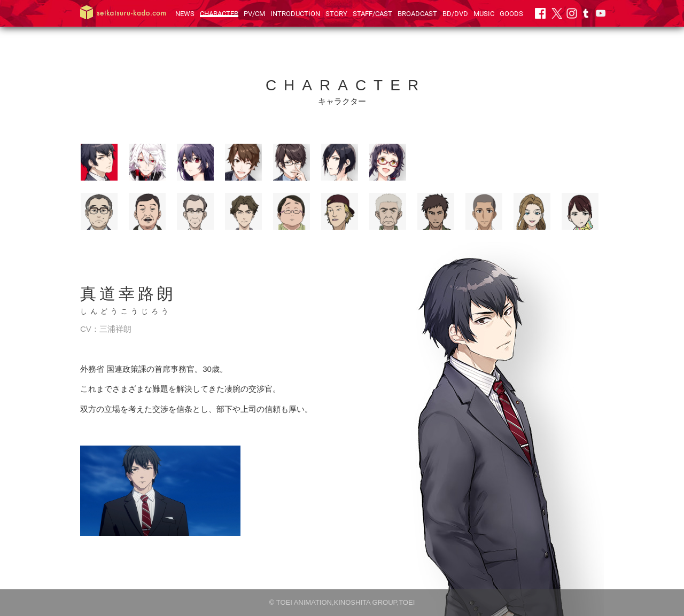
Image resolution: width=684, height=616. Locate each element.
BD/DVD (455, 14)
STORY (336, 14)
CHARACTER (219, 14)
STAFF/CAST (372, 14)
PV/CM (254, 14)
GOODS (511, 14)
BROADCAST (417, 14)
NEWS (185, 14)
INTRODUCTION (295, 14)
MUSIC (484, 14)
